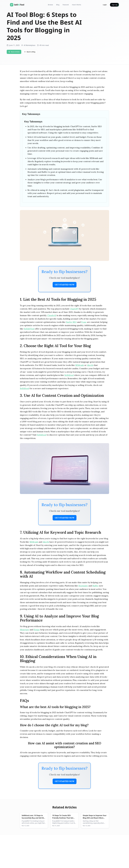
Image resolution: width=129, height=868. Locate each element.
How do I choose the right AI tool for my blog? (54, 725)
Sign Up (114, 5)
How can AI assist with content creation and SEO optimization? (64, 745)
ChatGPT (74, 309)
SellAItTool (29, 329)
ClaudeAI (52, 315)
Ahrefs (90, 365)
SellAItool (69, 375)
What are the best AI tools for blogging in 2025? (55, 707)
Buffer (96, 586)
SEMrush (80, 365)
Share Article (14, 52)
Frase (84, 322)
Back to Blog (30, 52)
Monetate (25, 630)
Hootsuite (83, 586)
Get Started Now (65, 285)
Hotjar (37, 630)
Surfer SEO (71, 322)
